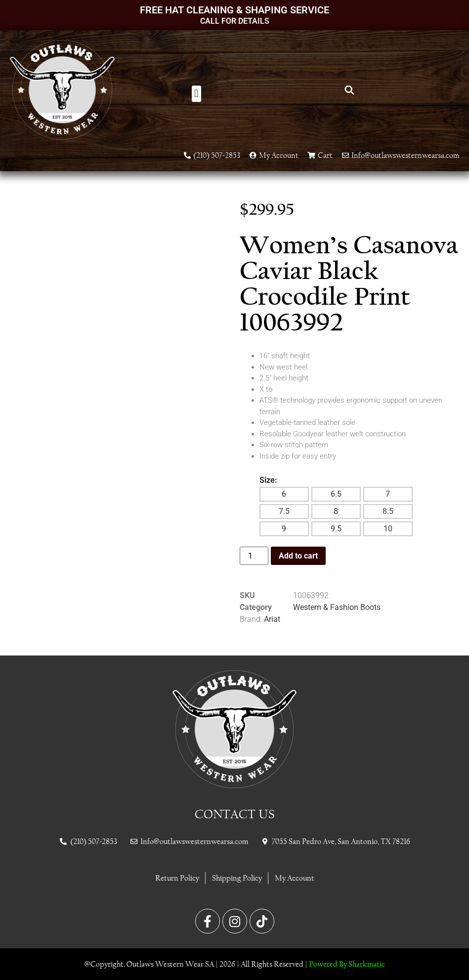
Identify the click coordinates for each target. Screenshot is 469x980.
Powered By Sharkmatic (347, 964)
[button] (196, 94)
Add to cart (298, 556)
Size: (268, 480)
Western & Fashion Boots (337, 607)
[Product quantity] (254, 556)
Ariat (272, 619)
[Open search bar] (349, 90)
